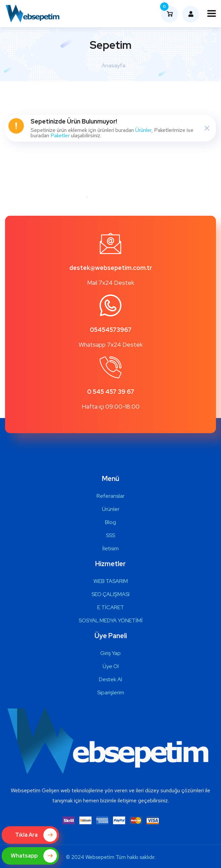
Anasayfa (114, 65)
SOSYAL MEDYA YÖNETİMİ (111, 620)
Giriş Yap (110, 653)
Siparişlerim (111, 692)
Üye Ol (111, 666)
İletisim (110, 548)
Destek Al (110, 679)
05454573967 (111, 330)
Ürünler (143, 130)
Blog (110, 522)
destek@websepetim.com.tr (111, 268)
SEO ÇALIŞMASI (110, 594)
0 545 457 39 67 (111, 392)
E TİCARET (111, 607)
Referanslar (110, 496)
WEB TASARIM (111, 581)
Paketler (60, 135)
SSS (110, 535)
